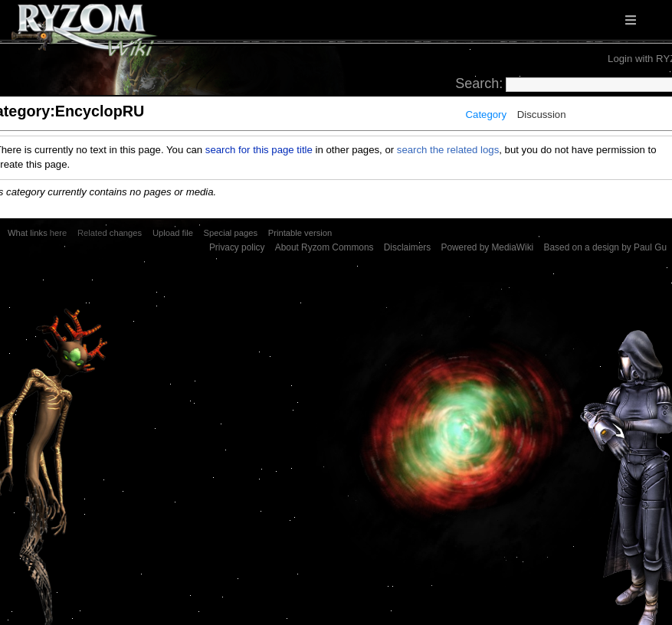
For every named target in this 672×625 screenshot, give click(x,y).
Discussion (542, 115)
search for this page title (259, 150)
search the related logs (448, 150)
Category (487, 115)
